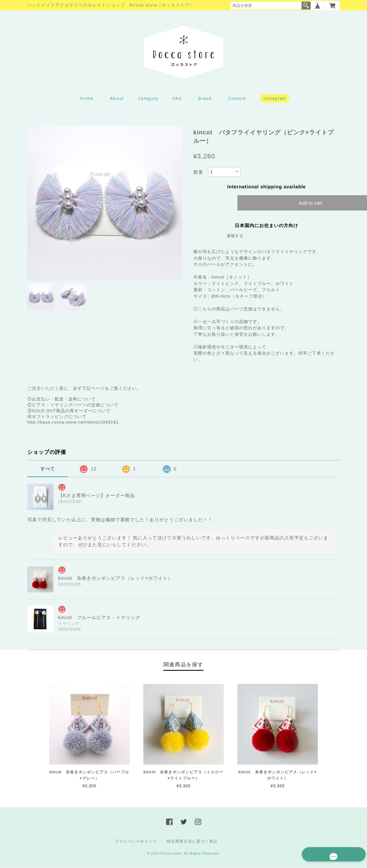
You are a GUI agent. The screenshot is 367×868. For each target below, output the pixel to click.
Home (87, 99)
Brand (205, 99)
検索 (306, 6)
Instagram (275, 99)
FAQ (177, 99)
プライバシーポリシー (136, 842)
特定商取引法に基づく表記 (192, 842)
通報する (235, 237)
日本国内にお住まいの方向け (267, 226)
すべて (48, 470)
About (117, 99)
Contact (237, 99)
